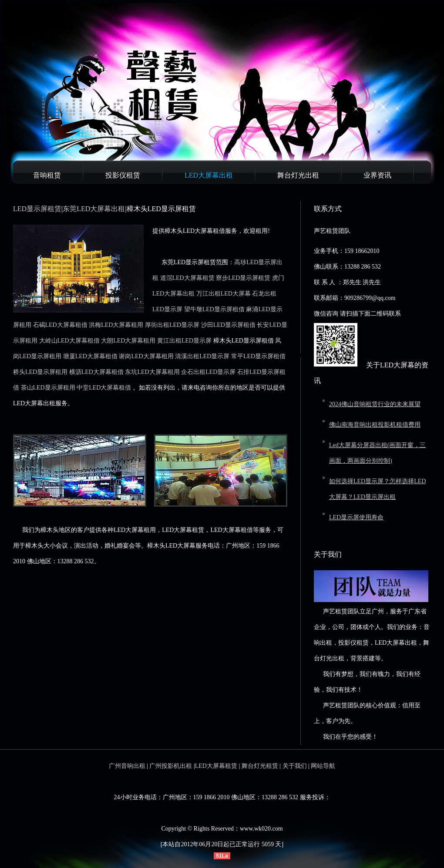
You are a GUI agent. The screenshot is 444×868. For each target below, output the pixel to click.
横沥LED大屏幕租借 (96, 372)
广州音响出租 (127, 766)
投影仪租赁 (123, 175)
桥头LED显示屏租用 (40, 372)
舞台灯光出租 (298, 175)
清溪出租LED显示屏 (202, 356)
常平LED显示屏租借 (258, 356)
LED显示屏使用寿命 (356, 517)
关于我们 (295, 766)
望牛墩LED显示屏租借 (214, 309)
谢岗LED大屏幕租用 (146, 356)
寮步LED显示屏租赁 (243, 278)
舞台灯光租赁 (260, 766)
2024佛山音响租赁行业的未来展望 (375, 404)
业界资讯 (377, 175)
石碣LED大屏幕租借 (60, 325)
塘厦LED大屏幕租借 (90, 356)
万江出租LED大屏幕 (224, 294)
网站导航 (323, 766)
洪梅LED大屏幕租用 (116, 325)
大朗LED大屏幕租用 (128, 341)
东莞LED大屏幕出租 (94, 209)
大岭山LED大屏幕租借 (69, 341)
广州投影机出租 (171, 766)
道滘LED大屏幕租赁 (187, 278)
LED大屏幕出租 (209, 175)
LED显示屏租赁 (37, 209)
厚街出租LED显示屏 (172, 325)
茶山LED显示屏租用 (48, 388)
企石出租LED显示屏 (208, 372)
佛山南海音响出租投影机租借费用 (375, 425)
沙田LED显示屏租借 (228, 325)
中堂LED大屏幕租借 (104, 388)
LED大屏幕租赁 (216, 766)
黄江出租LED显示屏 (184, 341)
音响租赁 (47, 175)
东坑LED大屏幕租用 (152, 372)
